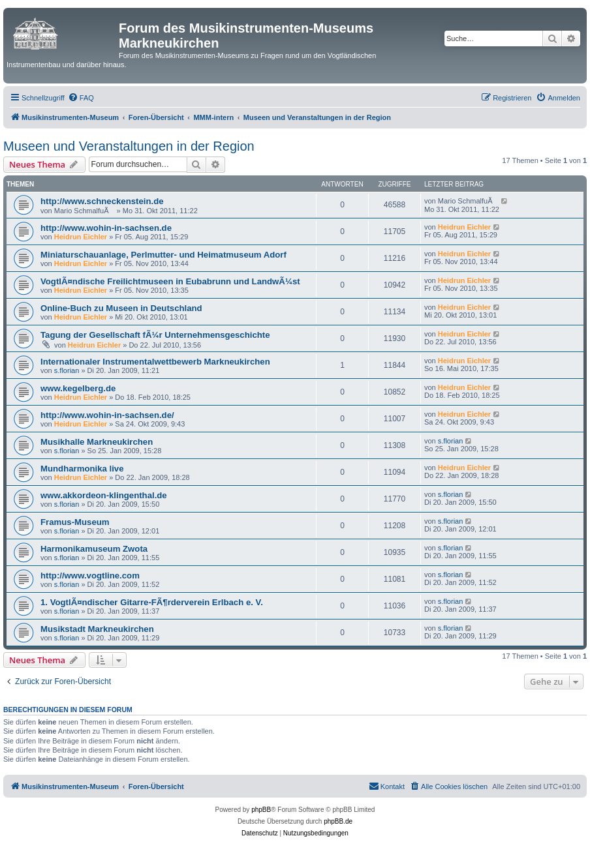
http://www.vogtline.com (90, 576)
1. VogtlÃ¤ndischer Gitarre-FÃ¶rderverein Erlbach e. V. (152, 602)
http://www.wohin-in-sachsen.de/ (107, 415)
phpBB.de (338, 821)
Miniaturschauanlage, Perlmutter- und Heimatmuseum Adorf (163, 255)
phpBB (261, 810)
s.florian (67, 370)
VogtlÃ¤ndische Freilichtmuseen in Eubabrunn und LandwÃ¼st (170, 281)
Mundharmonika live (82, 469)
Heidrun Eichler (81, 237)
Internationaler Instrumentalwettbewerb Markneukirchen (155, 362)
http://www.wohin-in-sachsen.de (106, 228)
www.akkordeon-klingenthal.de (104, 495)
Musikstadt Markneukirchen (97, 629)
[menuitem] (81, 98)
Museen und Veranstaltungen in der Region (129, 146)
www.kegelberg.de (78, 388)
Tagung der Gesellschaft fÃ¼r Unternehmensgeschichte (155, 335)
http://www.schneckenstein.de (102, 201)
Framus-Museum (75, 522)
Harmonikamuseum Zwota (94, 549)
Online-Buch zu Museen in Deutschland (121, 308)
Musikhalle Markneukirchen (97, 442)
